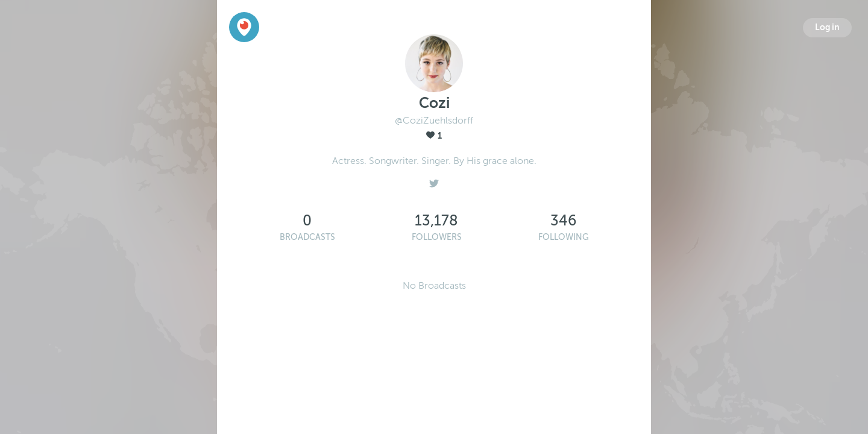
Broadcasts (307, 237)
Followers (437, 237)
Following (564, 237)
